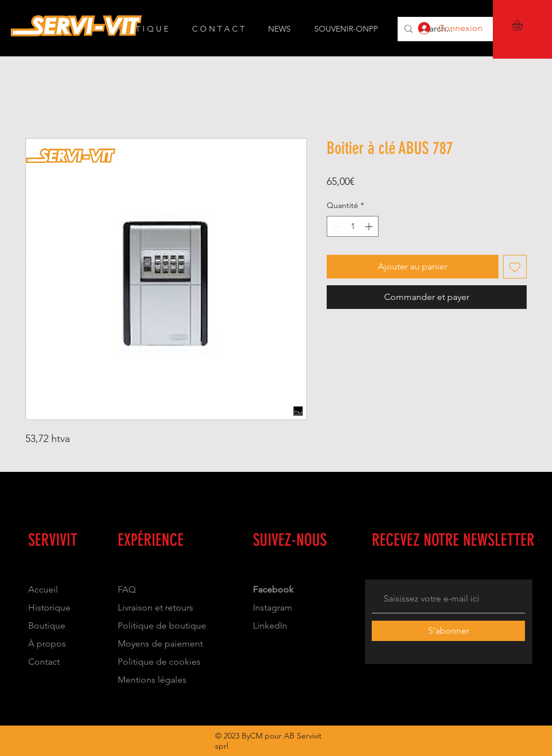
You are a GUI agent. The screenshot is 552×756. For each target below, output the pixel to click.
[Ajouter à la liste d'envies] (515, 267)
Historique (49, 607)
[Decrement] (335, 226)
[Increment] (370, 226)
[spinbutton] (353, 226)
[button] (524, 25)
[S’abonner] (448, 631)
